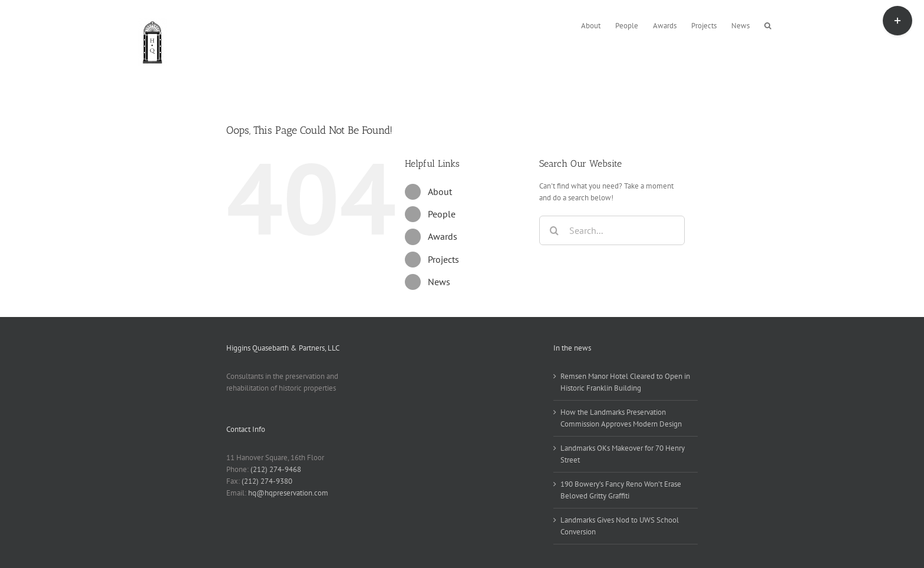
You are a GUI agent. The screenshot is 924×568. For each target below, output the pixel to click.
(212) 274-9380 (267, 481)
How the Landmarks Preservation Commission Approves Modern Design (621, 418)
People (442, 214)
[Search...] (612, 230)
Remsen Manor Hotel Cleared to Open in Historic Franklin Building (625, 382)
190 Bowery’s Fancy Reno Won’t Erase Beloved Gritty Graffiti (621, 490)
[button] (768, 24)
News (439, 282)
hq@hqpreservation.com (288, 493)
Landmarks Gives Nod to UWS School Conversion (620, 526)
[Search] (554, 230)
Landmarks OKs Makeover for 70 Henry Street (623, 454)
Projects (443, 259)
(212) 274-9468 (276, 469)
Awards (443, 236)
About (440, 191)
